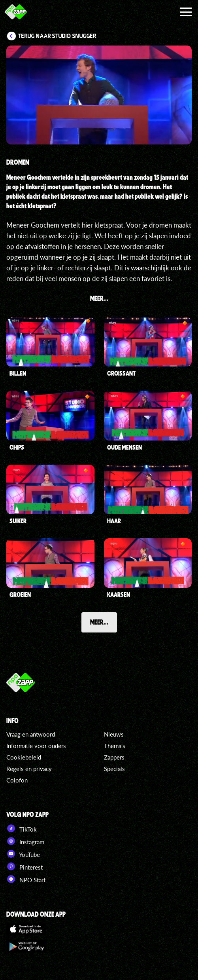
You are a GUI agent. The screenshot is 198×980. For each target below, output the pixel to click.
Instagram (25, 841)
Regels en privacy (29, 769)
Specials (114, 769)
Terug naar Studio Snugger (57, 36)
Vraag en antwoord (31, 734)
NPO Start (26, 879)
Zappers (114, 757)
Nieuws (114, 734)
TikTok (22, 828)
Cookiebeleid (24, 757)
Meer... (99, 622)
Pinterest (25, 866)
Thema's (115, 746)
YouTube (23, 854)
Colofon (17, 780)
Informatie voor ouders (36, 746)
